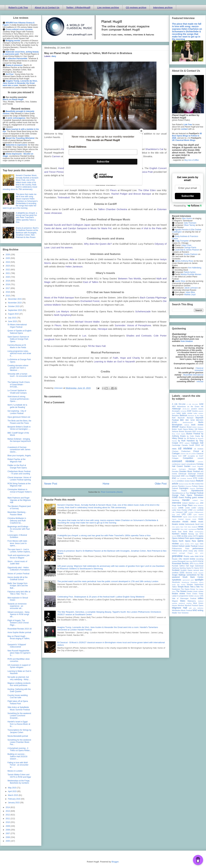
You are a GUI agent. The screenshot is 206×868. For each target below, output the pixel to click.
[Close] (141, 131)
